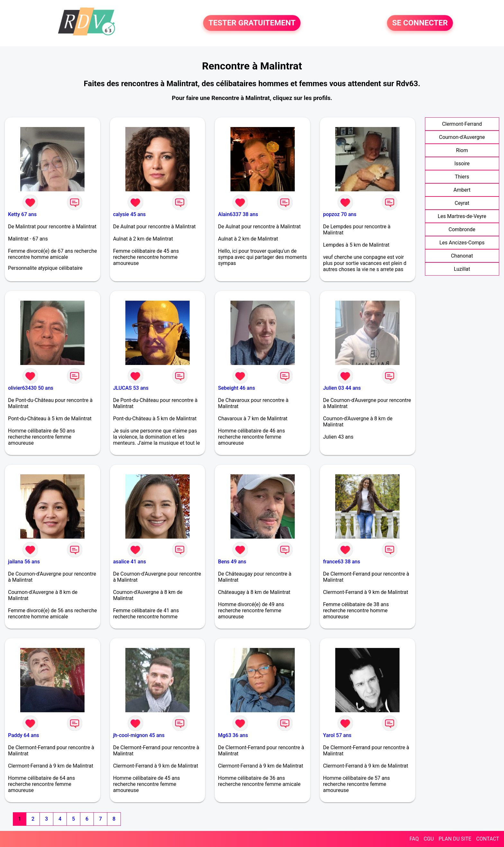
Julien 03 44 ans (342, 388)
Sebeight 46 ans (236, 388)
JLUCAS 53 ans (131, 388)
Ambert (462, 190)
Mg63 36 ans (233, 735)
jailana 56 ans (24, 562)
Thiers (462, 177)
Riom (462, 150)
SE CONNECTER (420, 23)
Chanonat (462, 256)
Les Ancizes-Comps (462, 243)
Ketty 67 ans (22, 214)
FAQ (414, 839)
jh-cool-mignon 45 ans (139, 735)
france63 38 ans (342, 562)
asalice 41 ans (130, 562)
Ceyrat (462, 203)
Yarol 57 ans (337, 735)
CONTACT (488, 839)
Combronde (462, 229)
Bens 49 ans (232, 562)
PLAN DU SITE (455, 839)
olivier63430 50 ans (31, 388)
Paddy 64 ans (24, 735)
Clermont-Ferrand (462, 124)
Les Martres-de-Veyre (462, 216)
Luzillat (462, 269)
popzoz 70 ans (340, 214)
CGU (429, 839)
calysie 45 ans (130, 214)
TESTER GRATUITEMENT (252, 23)
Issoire (462, 164)
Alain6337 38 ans (238, 214)
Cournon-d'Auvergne (462, 137)
